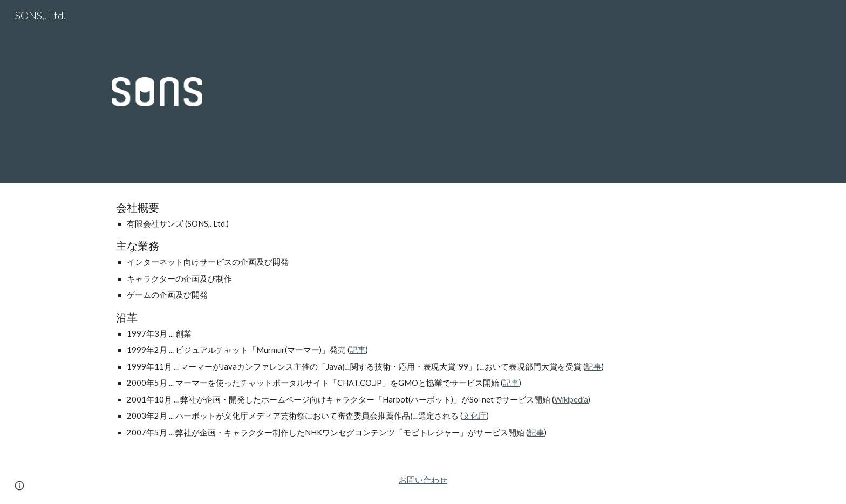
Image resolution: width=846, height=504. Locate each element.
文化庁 (475, 416)
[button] (19, 486)
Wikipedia (571, 400)
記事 (358, 350)
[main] (423, 320)
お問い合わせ (423, 480)
